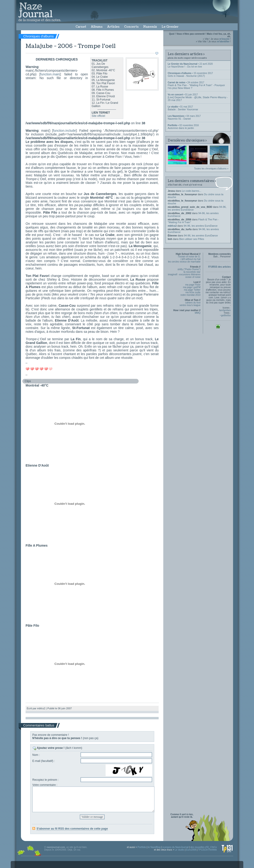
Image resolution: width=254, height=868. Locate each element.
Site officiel (98, 116)
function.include (64, 131)
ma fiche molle (193, 292)
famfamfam (225, 310)
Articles (113, 27)
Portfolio (142, 847)
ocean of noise (193, 277)
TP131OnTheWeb (207, 850)
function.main (50, 74)
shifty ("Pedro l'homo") (189, 269)
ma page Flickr (193, 285)
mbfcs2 (172, 226)
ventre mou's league (190, 305)
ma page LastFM (192, 287)
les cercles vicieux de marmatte (184, 262)
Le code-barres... (192, 191)
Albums (97, 27)
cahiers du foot (193, 303)
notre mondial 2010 (190, 295)
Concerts (131, 27)
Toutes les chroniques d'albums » (211, 169)
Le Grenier (170, 27)
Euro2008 (191, 850)
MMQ (197, 313)
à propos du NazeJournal (175, 847)
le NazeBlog (154, 847)
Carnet (81, 27)
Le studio (179, 850)
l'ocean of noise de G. (189, 257)
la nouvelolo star (192, 272)
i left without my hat (190, 259)
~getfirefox (225, 315)
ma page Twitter (192, 290)
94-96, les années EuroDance (201, 226)
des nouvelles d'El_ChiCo (204, 847)
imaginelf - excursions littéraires (184, 274)
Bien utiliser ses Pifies (192, 239)
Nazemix (150, 27)
